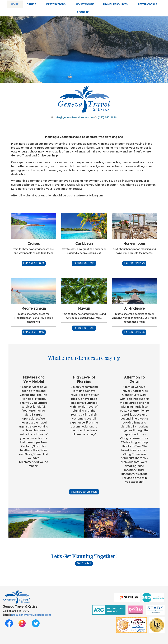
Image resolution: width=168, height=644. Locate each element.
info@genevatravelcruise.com (74, 117)
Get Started (84, 563)
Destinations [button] (56, 4)
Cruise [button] (31, 4)
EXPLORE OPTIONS (34, 263)
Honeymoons (85, 4)
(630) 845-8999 (107, 117)
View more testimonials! (84, 492)
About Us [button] (83, 12)
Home (15, 4)
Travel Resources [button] (115, 4)
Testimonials (147, 4)
